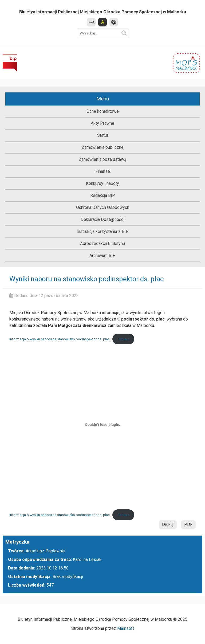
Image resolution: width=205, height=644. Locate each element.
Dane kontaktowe (103, 111)
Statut (103, 135)
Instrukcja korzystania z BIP (103, 231)
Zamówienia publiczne (103, 147)
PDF (188, 524)
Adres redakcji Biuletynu (102, 243)
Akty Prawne (102, 123)
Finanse (103, 171)
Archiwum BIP (102, 255)
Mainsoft (126, 628)
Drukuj (168, 524)
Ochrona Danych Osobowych (103, 207)
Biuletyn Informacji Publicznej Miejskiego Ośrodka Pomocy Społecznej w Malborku (103, 12)
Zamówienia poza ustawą (103, 159)
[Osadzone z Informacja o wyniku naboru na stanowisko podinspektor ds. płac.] (102, 424)
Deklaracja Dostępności (102, 219)
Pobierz (123, 339)
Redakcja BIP (103, 195)
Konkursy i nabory (102, 183)
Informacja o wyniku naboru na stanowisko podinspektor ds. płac (60, 339)
